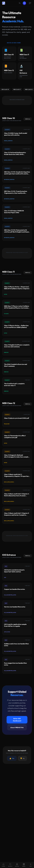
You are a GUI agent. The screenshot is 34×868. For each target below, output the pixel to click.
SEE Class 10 (5, 89)
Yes (12, 758)
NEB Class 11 (17, 89)
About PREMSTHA (17, 727)
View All (28, 119)
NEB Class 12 (29, 89)
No (22, 758)
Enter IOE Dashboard (17, 720)
